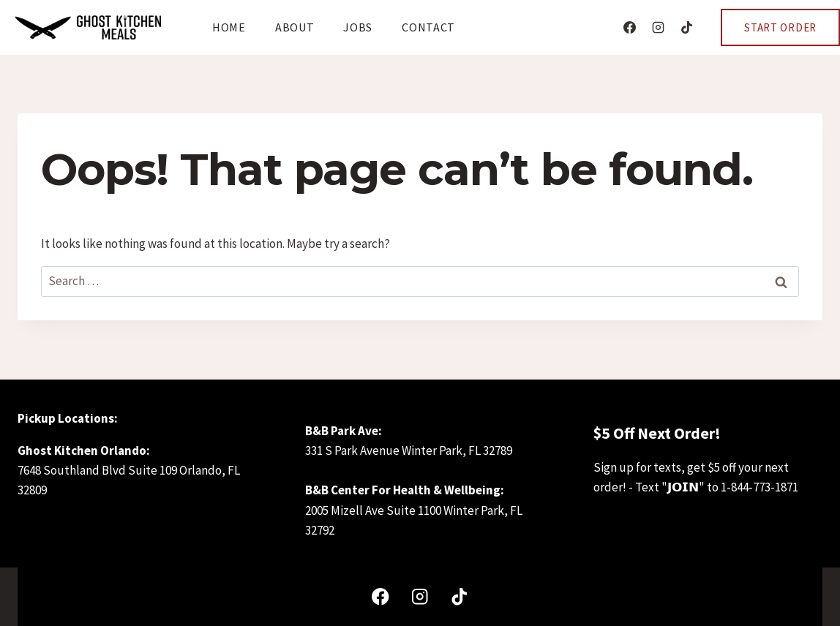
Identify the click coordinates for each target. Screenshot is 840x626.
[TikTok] (686, 28)
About (295, 27)
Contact (428, 27)
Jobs (358, 27)
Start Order (780, 27)
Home (229, 27)
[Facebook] (629, 28)
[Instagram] (658, 28)
